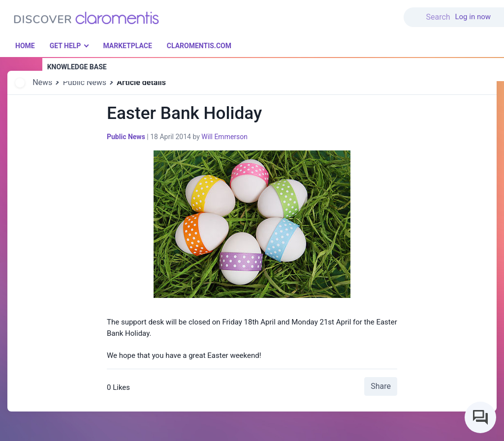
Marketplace (127, 46)
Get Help (65, 46)
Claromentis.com (199, 46)
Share (381, 386)
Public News (85, 82)
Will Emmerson (224, 137)
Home (25, 46)
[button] (429, 11)
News (42, 82)
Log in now (473, 17)
